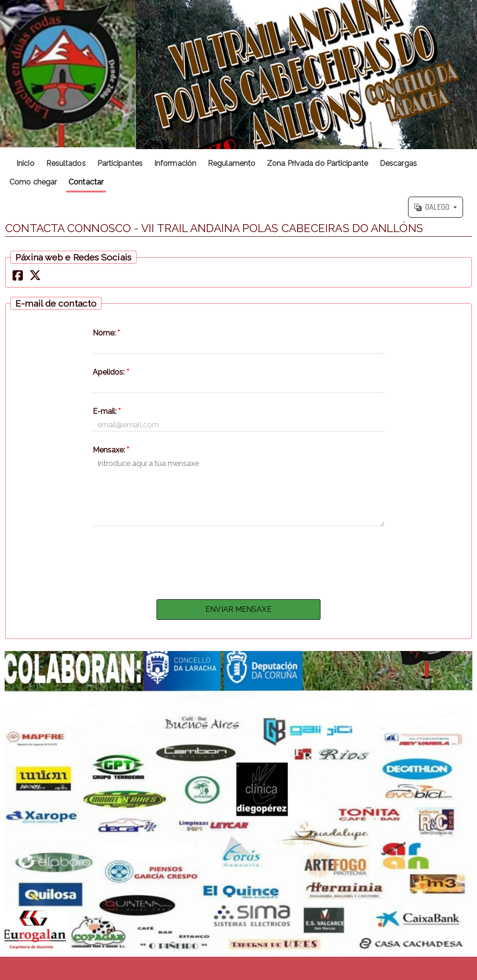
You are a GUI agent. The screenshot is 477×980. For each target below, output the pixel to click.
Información (175, 163)
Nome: (106, 333)
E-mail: (107, 411)
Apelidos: (111, 372)
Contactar (86, 182)
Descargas (398, 163)
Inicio (25, 163)
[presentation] (238, 560)
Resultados (66, 163)
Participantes (120, 163)
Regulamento (232, 163)
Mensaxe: (111, 450)
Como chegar (33, 182)
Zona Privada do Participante (317, 163)
